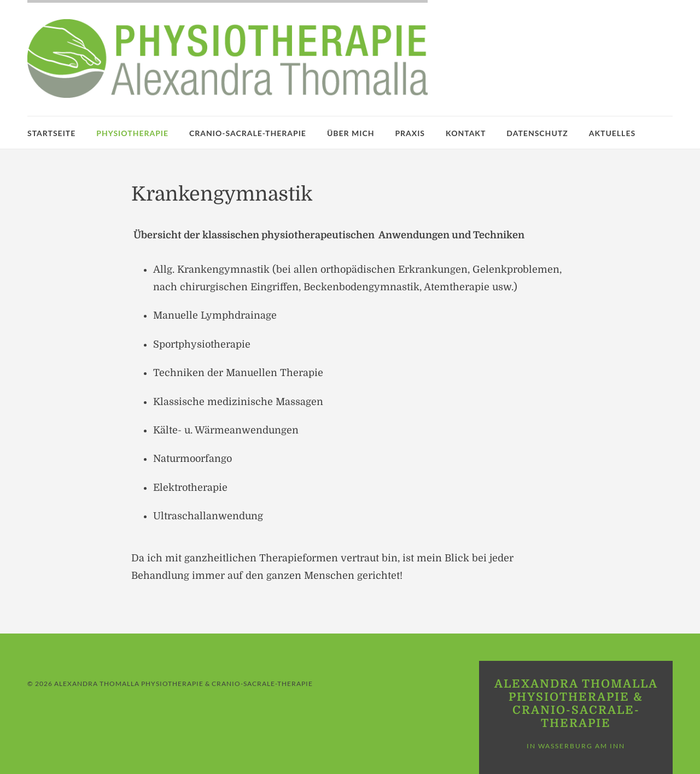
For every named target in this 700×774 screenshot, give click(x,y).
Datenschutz (537, 133)
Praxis (410, 133)
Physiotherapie (132, 133)
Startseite (51, 133)
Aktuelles (612, 133)
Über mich (351, 133)
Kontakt (466, 133)
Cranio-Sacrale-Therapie (248, 133)
